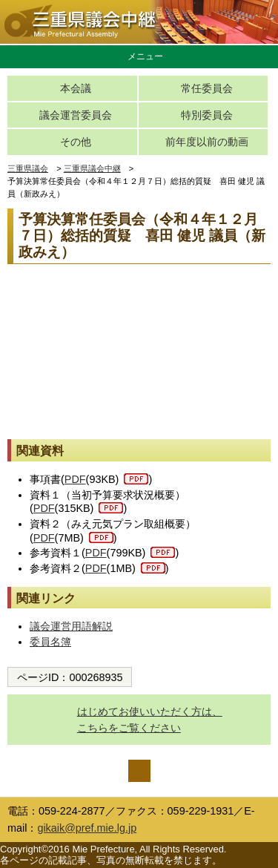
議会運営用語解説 (71, 626)
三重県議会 (28, 168)
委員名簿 (50, 642)
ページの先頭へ (139, 771)
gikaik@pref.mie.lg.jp (87, 828)
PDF (75, 479)
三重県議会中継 (92, 168)
